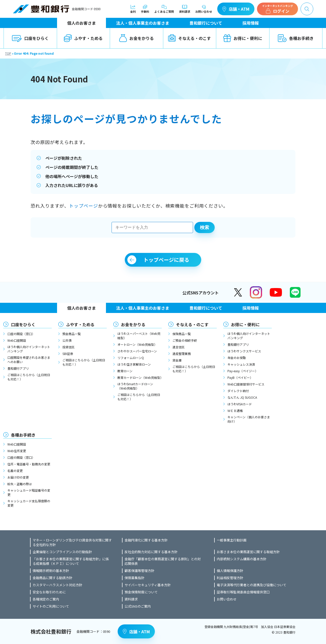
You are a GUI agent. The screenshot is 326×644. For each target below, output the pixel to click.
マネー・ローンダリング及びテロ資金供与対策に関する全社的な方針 (72, 542)
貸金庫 (177, 360)
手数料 (145, 9)
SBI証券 (68, 354)
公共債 (67, 340)
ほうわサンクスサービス (244, 351)
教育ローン (125, 371)
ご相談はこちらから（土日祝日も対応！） (29, 377)
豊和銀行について (206, 23)
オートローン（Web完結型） (137, 344)
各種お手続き (296, 38)
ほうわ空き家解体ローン (134, 364)
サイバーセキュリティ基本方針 (148, 585)
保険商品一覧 (182, 334)
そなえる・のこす (189, 38)
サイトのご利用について (51, 606)
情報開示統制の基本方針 (51, 571)
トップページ (83, 206)
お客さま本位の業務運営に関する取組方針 (248, 552)
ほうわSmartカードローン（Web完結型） (135, 386)
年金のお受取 (237, 358)
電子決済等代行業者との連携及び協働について (252, 585)
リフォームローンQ (131, 358)
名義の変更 (15, 471)
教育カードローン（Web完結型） (140, 377)
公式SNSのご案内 (138, 606)
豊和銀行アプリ (18, 368)
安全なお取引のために (49, 592)
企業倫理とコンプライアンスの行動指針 (62, 552)
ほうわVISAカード (240, 404)
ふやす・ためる (83, 38)
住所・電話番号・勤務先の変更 (29, 464)
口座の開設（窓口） (21, 334)
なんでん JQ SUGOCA (242, 397)
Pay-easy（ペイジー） (243, 371)
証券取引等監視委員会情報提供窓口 (243, 592)
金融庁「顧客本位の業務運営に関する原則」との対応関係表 (163, 561)
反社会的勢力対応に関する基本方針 (151, 552)
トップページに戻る (166, 260)
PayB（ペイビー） (240, 377)
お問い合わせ (204, 9)
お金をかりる (137, 38)
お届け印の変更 (18, 477)
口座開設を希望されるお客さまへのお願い (29, 360)
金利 (133, 9)
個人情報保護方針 (230, 571)
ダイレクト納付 (238, 391)
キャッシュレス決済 (241, 364)
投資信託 (69, 347)
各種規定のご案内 (46, 599)
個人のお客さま (81, 23)
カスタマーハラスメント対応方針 (57, 585)
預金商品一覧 (72, 334)
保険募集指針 (134, 578)
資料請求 (185, 9)
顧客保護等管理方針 (139, 571)
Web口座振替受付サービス (246, 384)
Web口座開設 (17, 340)
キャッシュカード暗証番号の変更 (29, 492)
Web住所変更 (17, 451)
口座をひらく (30, 38)
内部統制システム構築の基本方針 (242, 559)
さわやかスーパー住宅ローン (137, 351)
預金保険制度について (141, 592)
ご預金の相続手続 (185, 340)
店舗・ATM (236, 9)
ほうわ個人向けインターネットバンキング (29, 349)
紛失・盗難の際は (20, 484)
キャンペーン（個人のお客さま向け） (249, 419)
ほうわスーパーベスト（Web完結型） (139, 336)
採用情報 (251, 23)
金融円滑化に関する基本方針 (146, 540)
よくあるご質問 (164, 9)
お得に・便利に (243, 38)
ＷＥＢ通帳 (235, 411)
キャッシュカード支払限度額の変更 (29, 503)
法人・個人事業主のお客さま (143, 23)
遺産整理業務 (182, 354)
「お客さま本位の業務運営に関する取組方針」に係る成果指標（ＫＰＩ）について (71, 561)
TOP (8, 53)
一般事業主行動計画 (232, 540)
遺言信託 (179, 347)
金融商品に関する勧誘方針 (52, 578)
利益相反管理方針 (230, 578)
